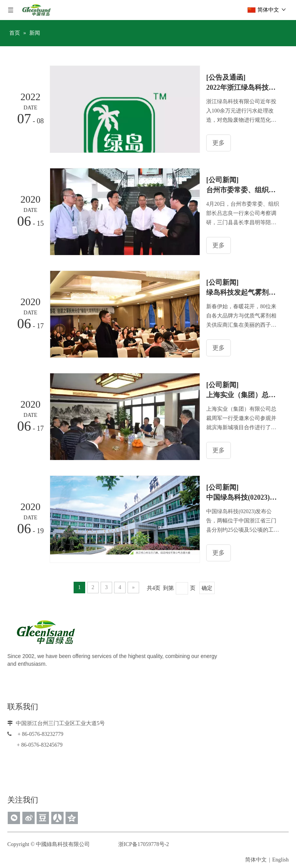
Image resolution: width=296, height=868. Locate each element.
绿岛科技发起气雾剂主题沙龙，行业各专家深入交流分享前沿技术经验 (244, 292)
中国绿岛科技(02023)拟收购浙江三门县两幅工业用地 (244, 497)
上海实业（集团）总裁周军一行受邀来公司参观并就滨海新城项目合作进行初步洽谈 (244, 395)
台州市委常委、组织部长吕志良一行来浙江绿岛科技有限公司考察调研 (244, 190)
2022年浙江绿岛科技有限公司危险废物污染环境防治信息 (244, 87)
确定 (207, 588)
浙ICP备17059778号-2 (142, 844)
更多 (219, 143)
